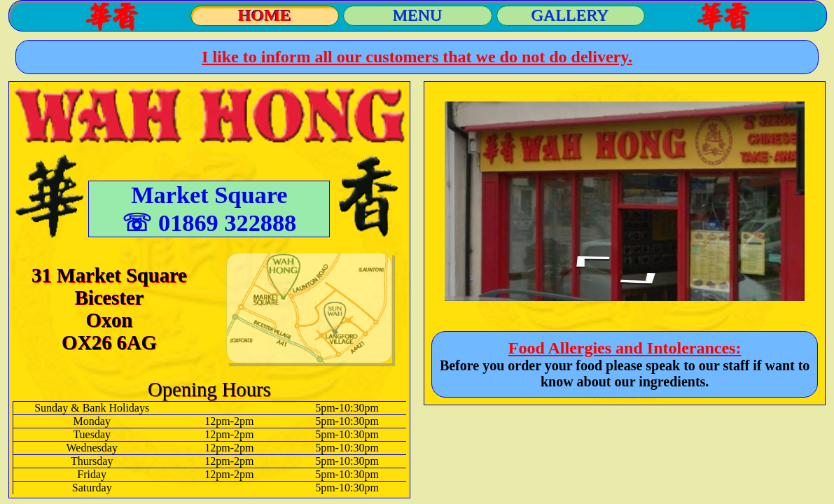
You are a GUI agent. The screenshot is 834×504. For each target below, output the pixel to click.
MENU (418, 15)
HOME (265, 15)
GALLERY (570, 15)
